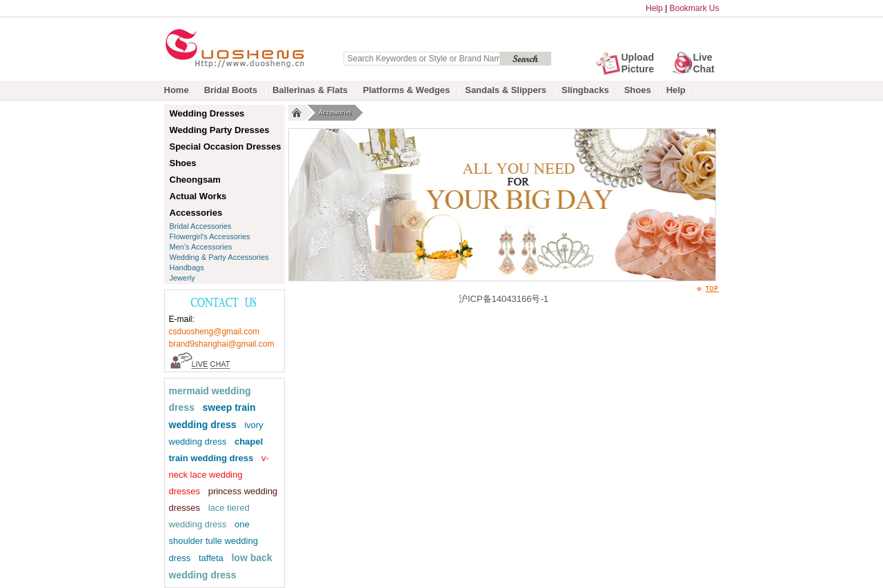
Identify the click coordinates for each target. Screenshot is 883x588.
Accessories (337, 113)
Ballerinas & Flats (310, 90)
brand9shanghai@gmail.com (222, 344)
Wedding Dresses (207, 113)
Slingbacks (585, 90)
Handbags (187, 267)
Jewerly (182, 278)
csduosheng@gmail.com (215, 332)
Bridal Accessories (201, 226)
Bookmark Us (694, 8)
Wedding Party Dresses (220, 130)
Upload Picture (638, 63)
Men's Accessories (201, 247)
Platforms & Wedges (406, 90)
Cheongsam (195, 180)
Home (177, 90)
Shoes (638, 90)
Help (654, 8)
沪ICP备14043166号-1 (504, 299)
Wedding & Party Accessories (219, 257)
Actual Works (198, 196)
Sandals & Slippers (506, 90)
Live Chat (704, 63)
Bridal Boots (231, 90)
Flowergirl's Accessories (210, 236)
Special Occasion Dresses (226, 146)
